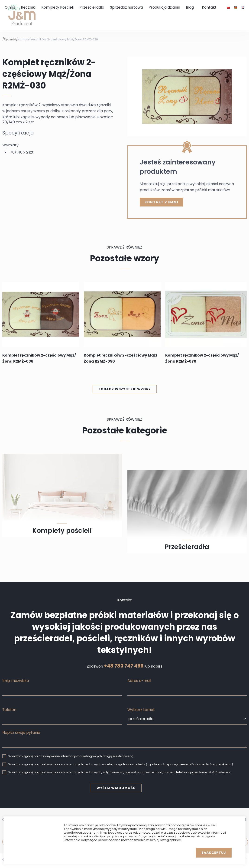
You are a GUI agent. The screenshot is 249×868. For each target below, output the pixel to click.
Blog (190, 7)
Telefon (9, 710)
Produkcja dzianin (164, 7)
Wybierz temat (141, 710)
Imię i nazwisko (16, 681)
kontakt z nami (162, 202)
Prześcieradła (92, 7)
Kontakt (209, 7)
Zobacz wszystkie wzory (125, 389)
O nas (10, 7)
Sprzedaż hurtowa (126, 7)
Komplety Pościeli (57, 7)
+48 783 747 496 (124, 666)
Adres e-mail (139, 681)
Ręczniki (28, 7)
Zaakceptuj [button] (214, 853)
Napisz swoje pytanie (21, 732)
